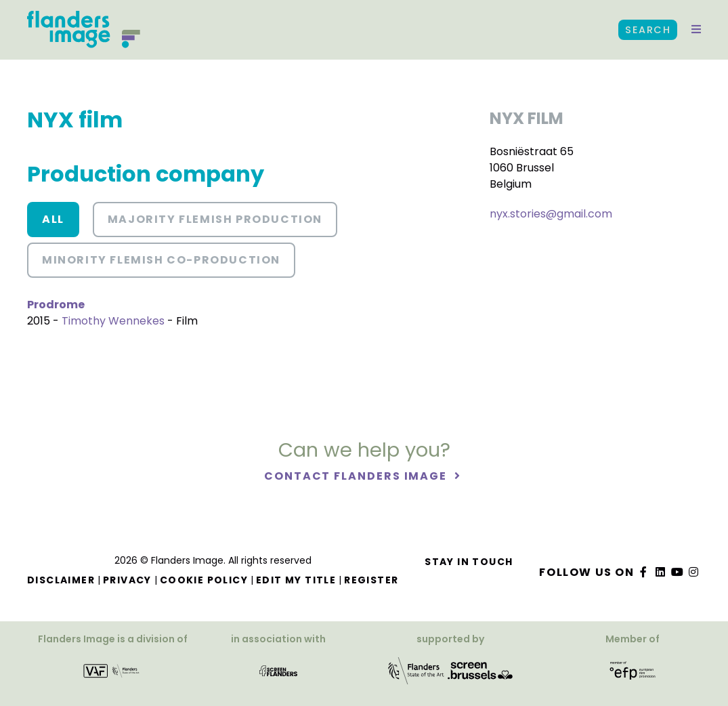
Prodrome (56, 305)
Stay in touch (469, 562)
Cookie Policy (204, 580)
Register (371, 580)
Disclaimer (61, 580)
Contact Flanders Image (357, 476)
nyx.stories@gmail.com (551, 214)
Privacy (127, 580)
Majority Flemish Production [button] (215, 219)
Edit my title (296, 580)
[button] (696, 30)
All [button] (53, 219)
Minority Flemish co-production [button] (161, 260)
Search (648, 30)
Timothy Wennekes (113, 321)
